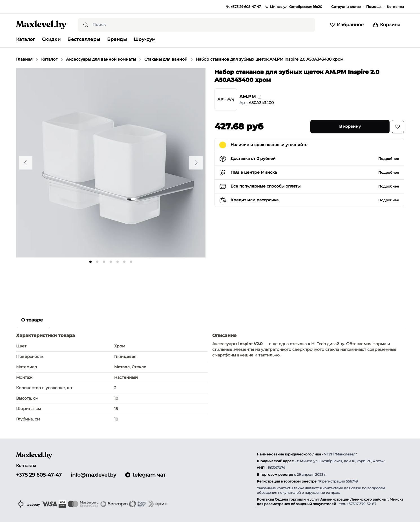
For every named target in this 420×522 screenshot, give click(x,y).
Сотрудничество (346, 7)
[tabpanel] (210, 378)
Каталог (49, 59)
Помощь (374, 7)
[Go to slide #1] (36, 279)
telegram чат (145, 475)
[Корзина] (387, 25)
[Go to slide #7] (185, 279)
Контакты (395, 7)
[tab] (90, 262)
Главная (24, 59)
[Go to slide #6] (160, 279)
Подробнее (389, 159)
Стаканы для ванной (166, 59)
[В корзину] (350, 127)
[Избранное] (347, 25)
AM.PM (250, 97)
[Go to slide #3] (86, 279)
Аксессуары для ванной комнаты (101, 59)
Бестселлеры (84, 39)
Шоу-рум (145, 39)
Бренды (117, 39)
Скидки (51, 39)
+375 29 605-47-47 (39, 475)
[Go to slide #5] (136, 279)
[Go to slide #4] (111, 279)
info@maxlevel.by (93, 475)
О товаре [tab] (32, 320)
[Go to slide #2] (61, 279)
